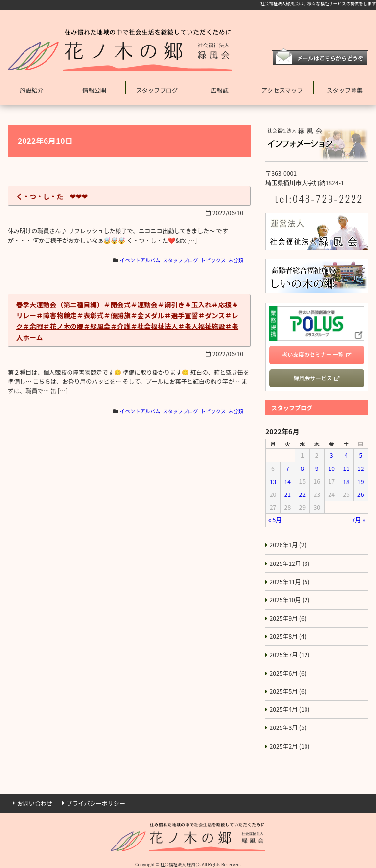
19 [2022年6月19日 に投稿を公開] (361, 481)
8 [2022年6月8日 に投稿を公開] (302, 468)
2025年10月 (290, 596)
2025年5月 (288, 686)
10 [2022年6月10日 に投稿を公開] (331, 468)
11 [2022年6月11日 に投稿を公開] (346, 468)
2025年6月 (288, 668)
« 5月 (275, 518)
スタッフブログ (157, 90)
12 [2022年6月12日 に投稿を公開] (361, 468)
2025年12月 (290, 561)
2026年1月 (288, 542)
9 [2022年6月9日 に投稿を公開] (317, 468)
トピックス (212, 261)
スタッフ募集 (345, 90)
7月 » (358, 518)
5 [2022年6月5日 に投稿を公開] (361, 455)
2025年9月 (288, 614)
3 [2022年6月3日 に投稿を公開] (331, 455)
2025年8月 (288, 632)
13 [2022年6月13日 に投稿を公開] (273, 481)
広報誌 (220, 90)
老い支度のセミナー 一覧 (313, 354)
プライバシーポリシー (97, 797)
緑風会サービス (313, 378)
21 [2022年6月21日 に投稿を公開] (287, 493)
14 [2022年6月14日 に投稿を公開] (287, 481)
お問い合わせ (35, 797)
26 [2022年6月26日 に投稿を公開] (361, 493)
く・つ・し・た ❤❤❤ (52, 196)
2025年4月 (290, 704)
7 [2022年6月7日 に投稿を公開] (288, 468)
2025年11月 (290, 579)
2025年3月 (288, 722)
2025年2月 (290, 740)
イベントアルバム (139, 261)
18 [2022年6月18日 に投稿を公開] (346, 481)
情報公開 (94, 90)
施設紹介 (32, 90)
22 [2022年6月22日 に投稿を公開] (302, 493)
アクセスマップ (282, 90)
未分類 (236, 261)
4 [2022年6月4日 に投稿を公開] (346, 455)
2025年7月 (290, 650)
